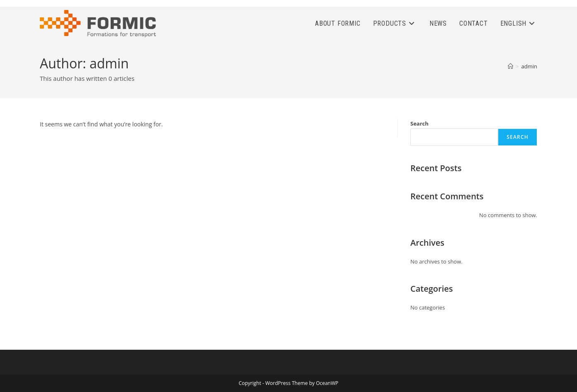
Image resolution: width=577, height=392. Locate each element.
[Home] (510, 66)
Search (419, 123)
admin (529, 66)
